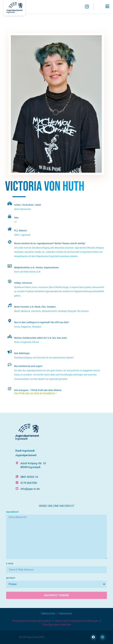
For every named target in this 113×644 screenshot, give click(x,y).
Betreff (11, 578)
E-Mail (10, 564)
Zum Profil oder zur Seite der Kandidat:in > (35, 393)
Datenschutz (48, 613)
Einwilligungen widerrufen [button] (57, 625)
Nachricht (12, 512)
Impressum (66, 613)
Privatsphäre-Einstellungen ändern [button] (31, 621)
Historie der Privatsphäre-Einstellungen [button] (76, 621)
